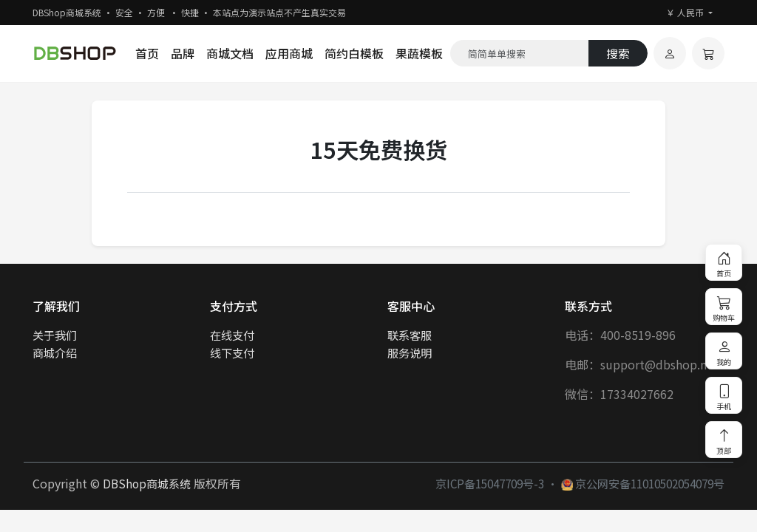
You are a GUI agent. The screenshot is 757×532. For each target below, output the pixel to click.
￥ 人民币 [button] (686, 12)
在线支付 (232, 335)
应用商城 (289, 53)
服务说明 (410, 352)
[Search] (520, 53)
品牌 (183, 53)
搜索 (618, 53)
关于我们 (55, 335)
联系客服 (410, 335)
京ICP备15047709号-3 (490, 483)
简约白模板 (354, 53)
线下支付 (232, 352)
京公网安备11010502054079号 (643, 483)
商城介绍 (55, 352)
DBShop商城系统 (147, 483)
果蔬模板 (419, 53)
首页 (147, 53)
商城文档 (230, 53)
